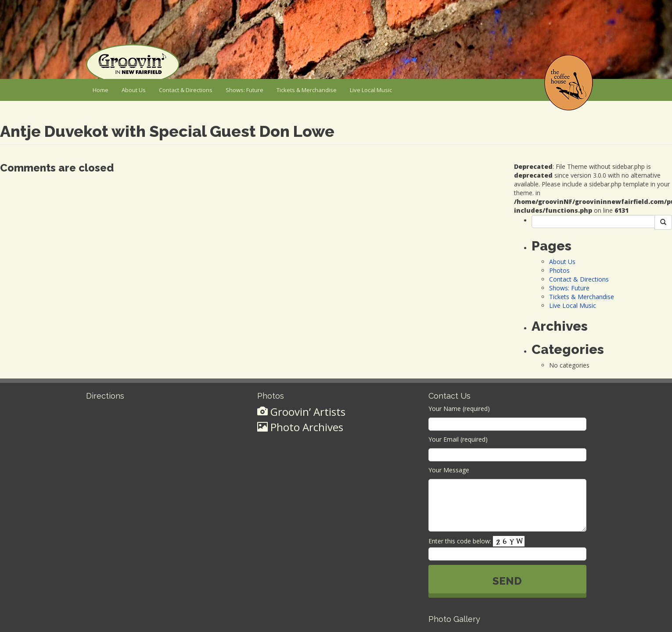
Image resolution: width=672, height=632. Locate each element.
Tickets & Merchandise (307, 90)
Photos (559, 270)
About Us (134, 90)
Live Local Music (371, 90)
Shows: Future (244, 90)
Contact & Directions (186, 90)
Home (101, 90)
